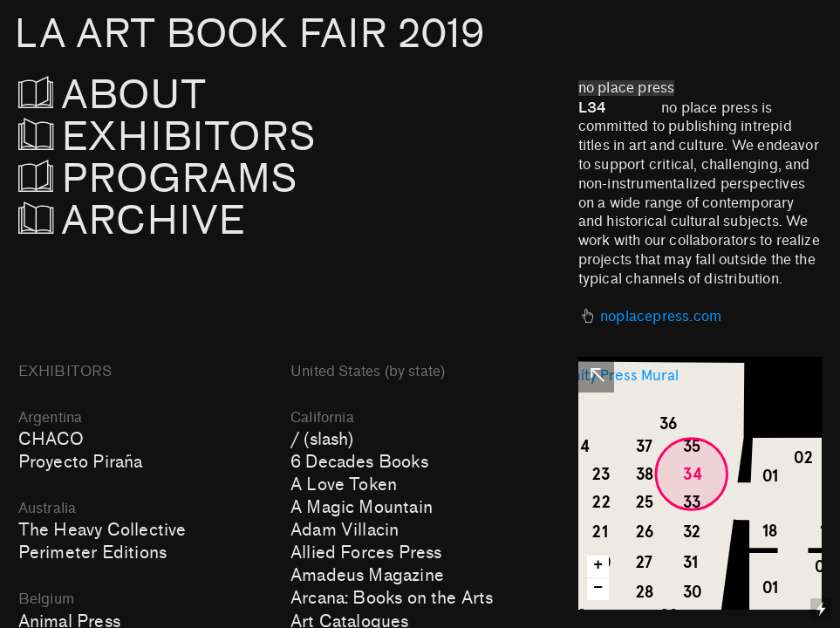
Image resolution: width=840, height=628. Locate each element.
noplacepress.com (661, 317)
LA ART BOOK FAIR (249, 34)
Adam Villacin (345, 530)
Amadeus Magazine (367, 576)
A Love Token (344, 485)
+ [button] (598, 566)
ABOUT (137, 96)
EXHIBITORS (214, 137)
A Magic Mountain (362, 508)
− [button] (598, 588)
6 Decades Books (359, 462)
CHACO (51, 440)
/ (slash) (322, 440)
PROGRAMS (158, 179)
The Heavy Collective (102, 530)
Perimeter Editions (92, 553)
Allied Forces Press (366, 553)
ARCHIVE (132, 221)
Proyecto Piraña (81, 462)
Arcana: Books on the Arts (392, 598)
